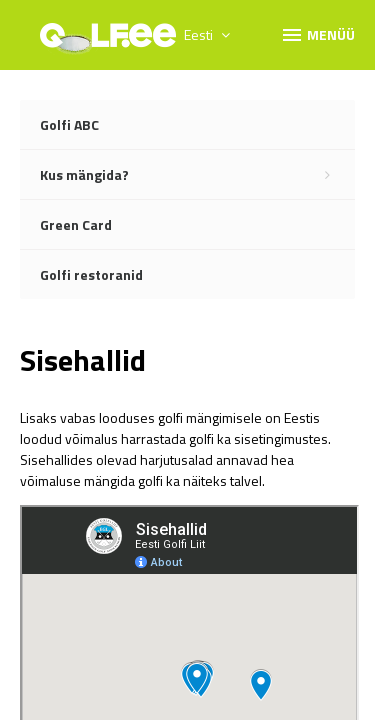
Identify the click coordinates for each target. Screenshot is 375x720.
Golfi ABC (69, 124)
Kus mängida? (197, 175)
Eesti (207, 34)
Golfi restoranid (91, 274)
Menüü (317, 34)
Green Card (76, 224)
